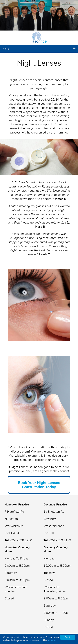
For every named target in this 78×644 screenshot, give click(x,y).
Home (6, 49)
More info (53, 640)
